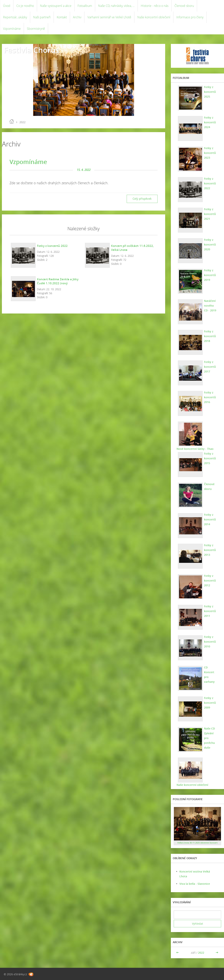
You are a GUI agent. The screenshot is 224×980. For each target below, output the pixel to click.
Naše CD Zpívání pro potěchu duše (209, 738)
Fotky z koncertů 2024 (210, 122)
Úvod (7, 6)
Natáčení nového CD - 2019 (210, 306)
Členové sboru (184, 6)
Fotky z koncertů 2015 (210, 458)
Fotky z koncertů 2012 (210, 580)
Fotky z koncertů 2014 (210, 519)
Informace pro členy (190, 17)
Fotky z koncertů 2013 (210, 550)
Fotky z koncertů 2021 (210, 214)
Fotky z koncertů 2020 (210, 244)
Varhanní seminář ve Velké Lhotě (109, 17)
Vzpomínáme (12, 29)
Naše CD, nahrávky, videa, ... (116, 6)
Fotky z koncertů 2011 (210, 611)
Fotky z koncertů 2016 (210, 397)
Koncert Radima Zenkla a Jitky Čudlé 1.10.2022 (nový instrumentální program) (58, 283)
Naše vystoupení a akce (56, 6)
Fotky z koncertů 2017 (210, 367)
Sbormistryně (36, 29)
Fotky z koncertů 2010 (210, 642)
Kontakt (62, 17)
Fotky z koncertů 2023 (210, 153)
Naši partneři (42, 17)
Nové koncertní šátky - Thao (195, 449)
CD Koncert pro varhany (209, 675)
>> (217, 953)
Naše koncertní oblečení (154, 17)
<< (178, 953)
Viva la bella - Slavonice (195, 884)
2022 (201, 953)
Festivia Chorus (31, 50)
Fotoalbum (85, 6)
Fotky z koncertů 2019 (210, 275)
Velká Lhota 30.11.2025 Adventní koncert (197, 843)
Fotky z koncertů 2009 (210, 703)
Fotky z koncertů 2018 (210, 336)
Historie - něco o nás (155, 6)
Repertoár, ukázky (15, 17)
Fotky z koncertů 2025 (210, 92)
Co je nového (25, 6)
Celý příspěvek (142, 199)
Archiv (77, 17)
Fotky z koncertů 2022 (52, 246)
